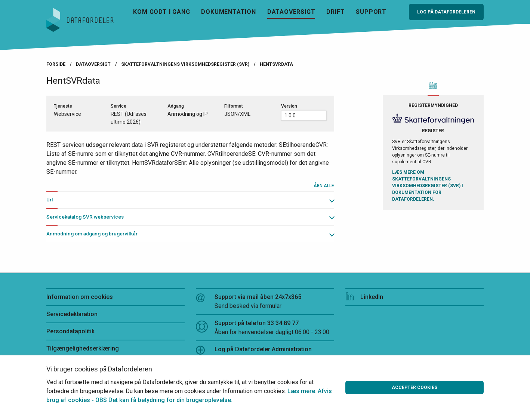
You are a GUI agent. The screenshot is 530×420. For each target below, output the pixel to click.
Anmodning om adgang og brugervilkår (92, 234)
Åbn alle (324, 186)
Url (50, 200)
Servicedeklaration (72, 314)
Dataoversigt (291, 12)
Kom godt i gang (161, 12)
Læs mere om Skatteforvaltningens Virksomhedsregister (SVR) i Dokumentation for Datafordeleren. (428, 186)
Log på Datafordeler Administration (254, 350)
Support (371, 12)
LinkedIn (364, 297)
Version (289, 106)
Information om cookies (80, 297)
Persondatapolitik (70, 331)
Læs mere (301, 391)
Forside (56, 64)
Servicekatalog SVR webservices (85, 217)
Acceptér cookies (415, 387)
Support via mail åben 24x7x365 (265, 302)
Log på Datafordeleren (446, 12)
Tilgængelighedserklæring (83, 348)
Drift (335, 12)
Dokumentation (228, 12)
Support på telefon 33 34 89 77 (265, 328)
